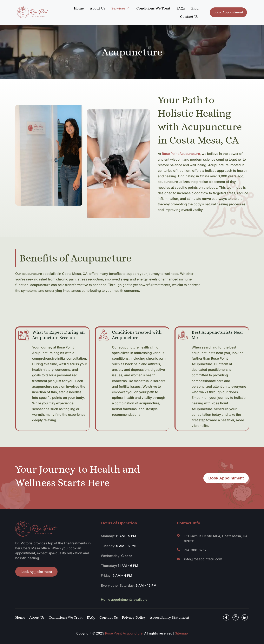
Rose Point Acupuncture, (181, 154)
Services (120, 8)
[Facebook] (226, 617)
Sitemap (181, 633)
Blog (195, 8)
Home (79, 8)
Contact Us (189, 16)
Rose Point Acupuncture (124, 633)
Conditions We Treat (153, 8)
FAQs (181, 8)
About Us (98, 8)
